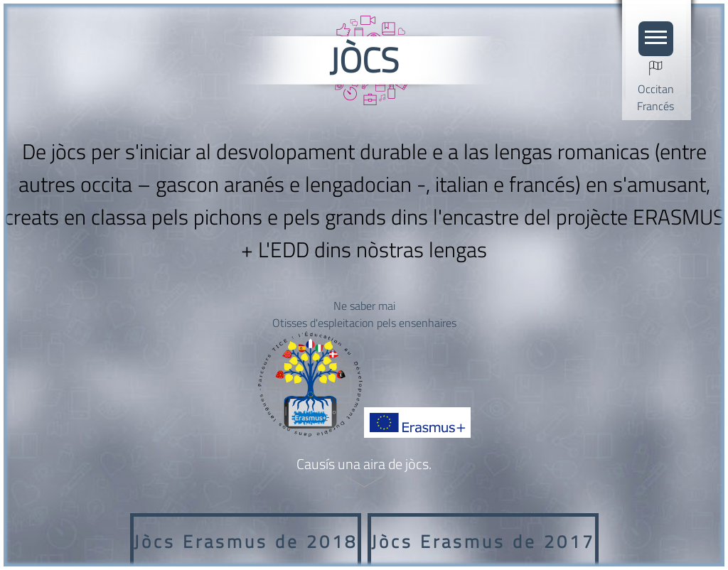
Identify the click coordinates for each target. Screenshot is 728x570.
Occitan (656, 89)
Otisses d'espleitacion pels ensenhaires (364, 323)
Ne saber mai (364, 306)
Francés (655, 106)
